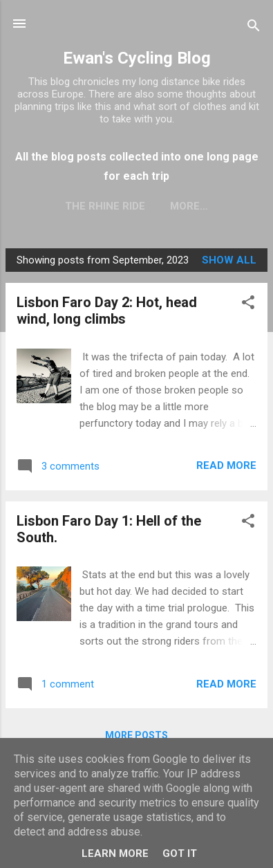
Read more (226, 465)
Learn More (115, 853)
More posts (136, 735)
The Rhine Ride (105, 206)
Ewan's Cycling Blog (137, 58)
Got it (180, 853)
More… (189, 206)
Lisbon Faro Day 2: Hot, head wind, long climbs (107, 311)
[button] (248, 305)
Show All (229, 260)
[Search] (254, 28)
